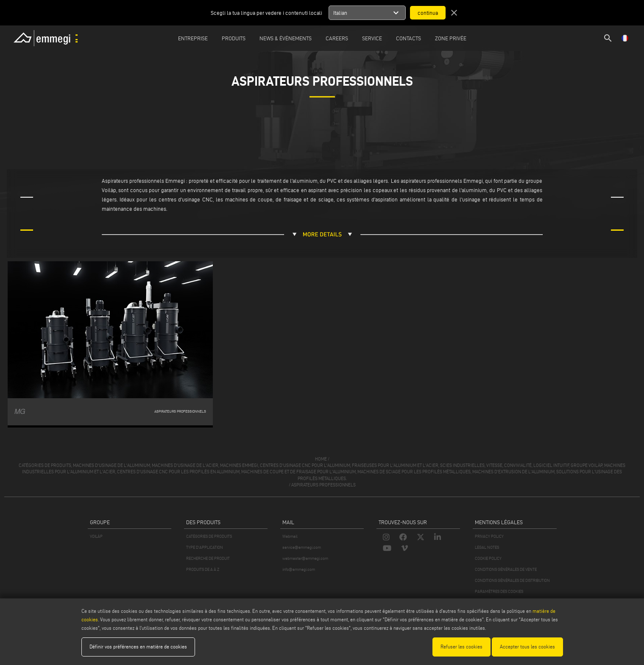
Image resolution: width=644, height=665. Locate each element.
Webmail (290, 536)
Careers (337, 38)
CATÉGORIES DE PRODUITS (209, 536)
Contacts (408, 38)
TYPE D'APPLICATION (205, 547)
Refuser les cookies (461, 647)
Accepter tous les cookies (527, 647)
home (321, 459)
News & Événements (286, 38)
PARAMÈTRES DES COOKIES (499, 591)
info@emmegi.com (299, 569)
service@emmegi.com (302, 547)
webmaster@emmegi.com (305, 558)
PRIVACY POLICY (489, 536)
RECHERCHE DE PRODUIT (208, 558)
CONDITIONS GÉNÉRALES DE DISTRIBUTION (512, 580)
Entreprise (193, 38)
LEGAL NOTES (487, 547)
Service (372, 38)
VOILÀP (96, 536)
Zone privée (451, 38)
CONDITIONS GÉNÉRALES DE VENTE (506, 569)
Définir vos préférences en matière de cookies (138, 647)
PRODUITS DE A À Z (203, 569)
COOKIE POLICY (488, 558)
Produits (234, 38)
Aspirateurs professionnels (323, 485)
